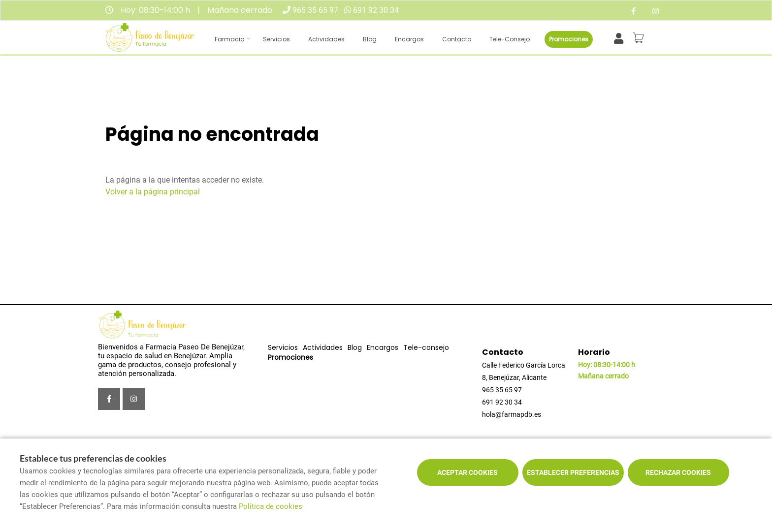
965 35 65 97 (315, 10)
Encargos (409, 39)
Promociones (569, 39)
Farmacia (230, 39)
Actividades (326, 39)
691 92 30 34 (376, 10)
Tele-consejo (510, 39)
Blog (370, 39)
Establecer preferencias (573, 472)
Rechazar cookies (678, 472)
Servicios (276, 39)
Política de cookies (271, 506)
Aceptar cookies (467, 472)
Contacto (457, 39)
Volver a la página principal (153, 192)
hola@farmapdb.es (512, 414)
